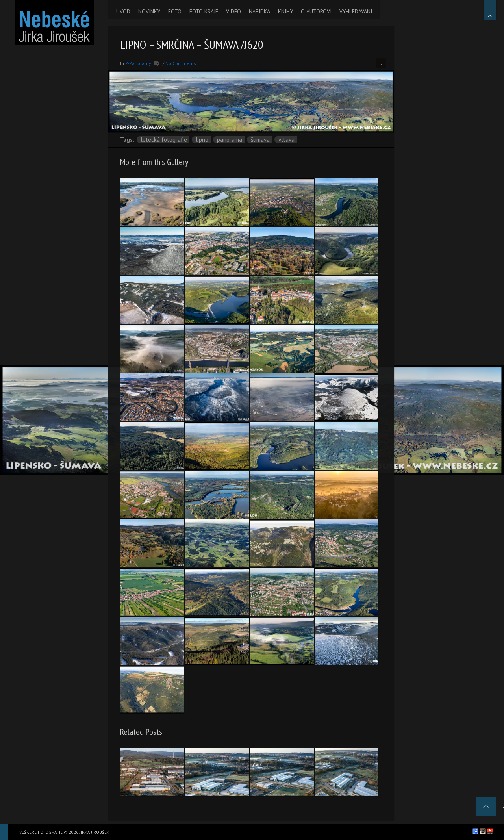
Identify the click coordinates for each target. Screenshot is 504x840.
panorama (230, 140)
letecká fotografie (164, 140)
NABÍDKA (259, 11)
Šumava (260, 140)
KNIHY (285, 11)
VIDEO (233, 11)
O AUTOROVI (316, 11)
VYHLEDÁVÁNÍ (356, 11)
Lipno (202, 140)
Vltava (286, 140)
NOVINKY (149, 11)
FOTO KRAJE (204, 11)
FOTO (175, 11)
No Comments (181, 63)
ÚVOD (123, 11)
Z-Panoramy (138, 63)
